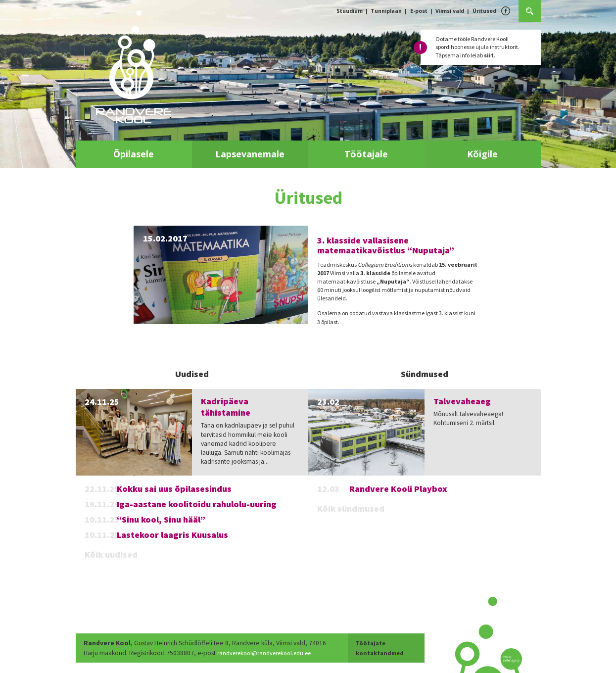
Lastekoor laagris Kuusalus (172, 535)
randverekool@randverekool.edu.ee (269, 653)
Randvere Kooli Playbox (398, 489)
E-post (419, 11)
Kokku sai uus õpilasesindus (174, 489)
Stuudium (350, 11)
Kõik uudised (111, 554)
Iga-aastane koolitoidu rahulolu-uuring (197, 504)
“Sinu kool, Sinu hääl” (161, 519)
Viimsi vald (450, 11)
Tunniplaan (386, 11)
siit (489, 55)
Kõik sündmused (351, 508)
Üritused (484, 11)
